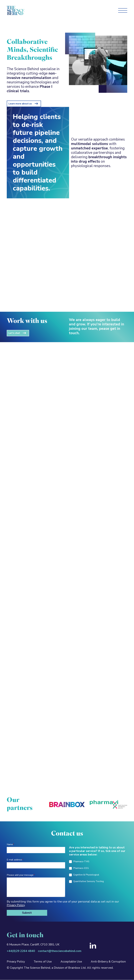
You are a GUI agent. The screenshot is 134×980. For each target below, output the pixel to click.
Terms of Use (43, 962)
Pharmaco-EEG (79, 868)
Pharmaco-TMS (79, 861)
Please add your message (21, 875)
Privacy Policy (16, 905)
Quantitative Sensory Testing (86, 881)
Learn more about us (20, 104)
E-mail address (15, 860)
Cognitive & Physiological (84, 875)
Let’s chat (14, 333)
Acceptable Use (71, 962)
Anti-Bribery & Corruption (108, 962)
